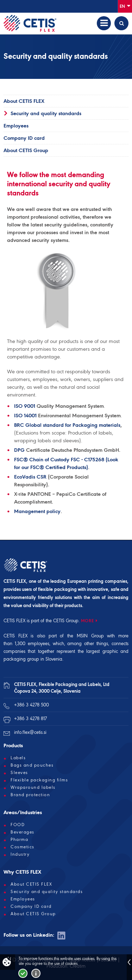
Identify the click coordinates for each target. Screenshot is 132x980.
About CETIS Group (26, 150)
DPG (19, 450)
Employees (16, 126)
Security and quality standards (46, 113)
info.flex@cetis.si (30, 732)
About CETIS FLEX (24, 101)
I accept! (23, 973)
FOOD (18, 825)
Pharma (19, 839)
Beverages (23, 832)
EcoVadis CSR (30, 477)
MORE (87, 621)
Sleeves (19, 773)
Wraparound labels (33, 787)
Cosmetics (23, 847)
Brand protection (30, 795)
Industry (20, 854)
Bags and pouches (32, 765)
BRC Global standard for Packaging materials (67, 425)
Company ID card (24, 138)
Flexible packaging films (39, 780)
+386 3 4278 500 (32, 705)
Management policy (37, 511)
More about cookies (36, 973)
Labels (18, 758)
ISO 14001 (25, 416)
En (125, 6)
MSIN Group (90, 636)
